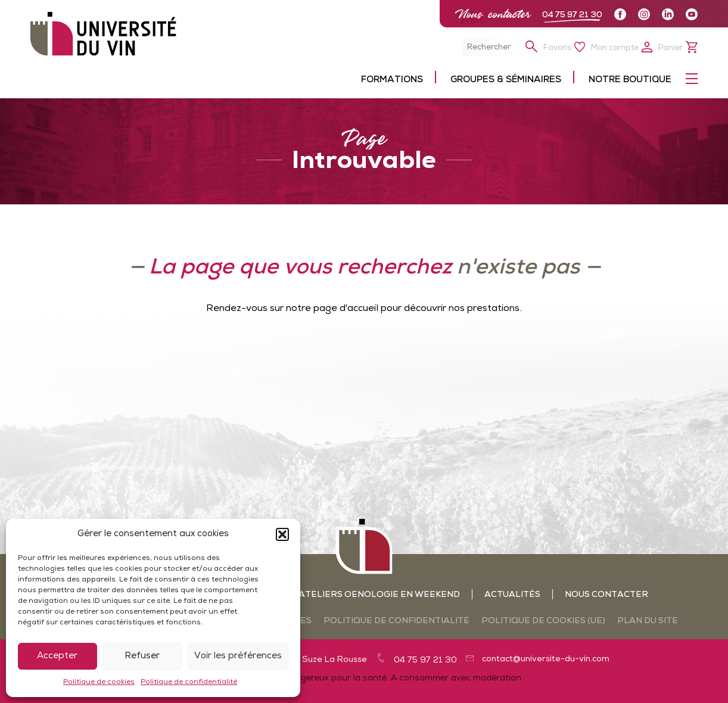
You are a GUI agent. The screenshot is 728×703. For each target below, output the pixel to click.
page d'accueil (346, 309)
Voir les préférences (238, 656)
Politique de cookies (99, 682)
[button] (282, 534)
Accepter (57, 656)
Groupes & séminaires (506, 80)
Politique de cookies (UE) (543, 621)
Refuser (142, 656)
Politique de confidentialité (189, 682)
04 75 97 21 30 (572, 15)
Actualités (512, 595)
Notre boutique (630, 80)
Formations (392, 80)
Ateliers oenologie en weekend (379, 595)
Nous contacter (493, 14)
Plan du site (648, 621)
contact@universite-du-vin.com (546, 659)
